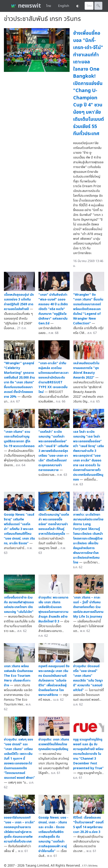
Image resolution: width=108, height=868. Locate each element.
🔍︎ (98, 6)
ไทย (49, 6)
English (64, 6)
